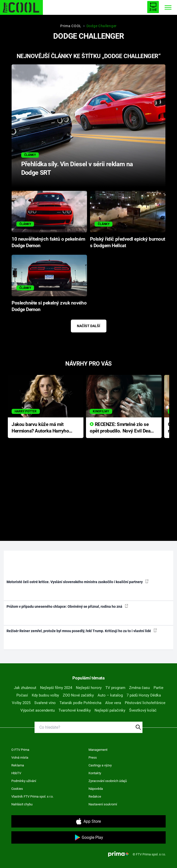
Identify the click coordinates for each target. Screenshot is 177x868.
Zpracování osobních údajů (108, 781)
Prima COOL (71, 26)
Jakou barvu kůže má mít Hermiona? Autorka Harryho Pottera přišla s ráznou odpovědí (40, 428)
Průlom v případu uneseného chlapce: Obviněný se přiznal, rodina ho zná (67, 606)
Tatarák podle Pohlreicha (80, 703)
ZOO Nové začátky (78, 695)
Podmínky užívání (24, 781)
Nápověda (96, 789)
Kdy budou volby (45, 695)
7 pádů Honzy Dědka (144, 695)
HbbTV (16, 773)
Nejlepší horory (89, 688)
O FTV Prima (20, 750)
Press (93, 757)
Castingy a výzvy (100, 765)
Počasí (22, 695)
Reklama (18, 765)
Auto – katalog (110, 695)
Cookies (17, 789)
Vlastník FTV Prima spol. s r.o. (32, 796)
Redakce (95, 796)
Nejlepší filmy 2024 (56, 688)
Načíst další (88, 326)
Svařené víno (45, 703)
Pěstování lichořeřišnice (145, 703)
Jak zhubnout (25, 688)
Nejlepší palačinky (110, 710)
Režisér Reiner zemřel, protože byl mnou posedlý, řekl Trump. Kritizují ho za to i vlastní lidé (82, 631)
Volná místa (20, 757)
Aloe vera (113, 703)
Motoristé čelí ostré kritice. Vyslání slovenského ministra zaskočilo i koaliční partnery (78, 582)
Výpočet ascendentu (38, 710)
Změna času (139, 688)
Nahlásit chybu (22, 804)
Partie (158, 688)
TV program (115, 688)
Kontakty (95, 773)
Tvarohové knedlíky (75, 710)
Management (98, 750)
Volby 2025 (21, 703)
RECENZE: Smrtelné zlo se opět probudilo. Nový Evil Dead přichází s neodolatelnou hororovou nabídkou (121, 428)
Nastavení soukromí (103, 804)
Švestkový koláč (143, 710)
